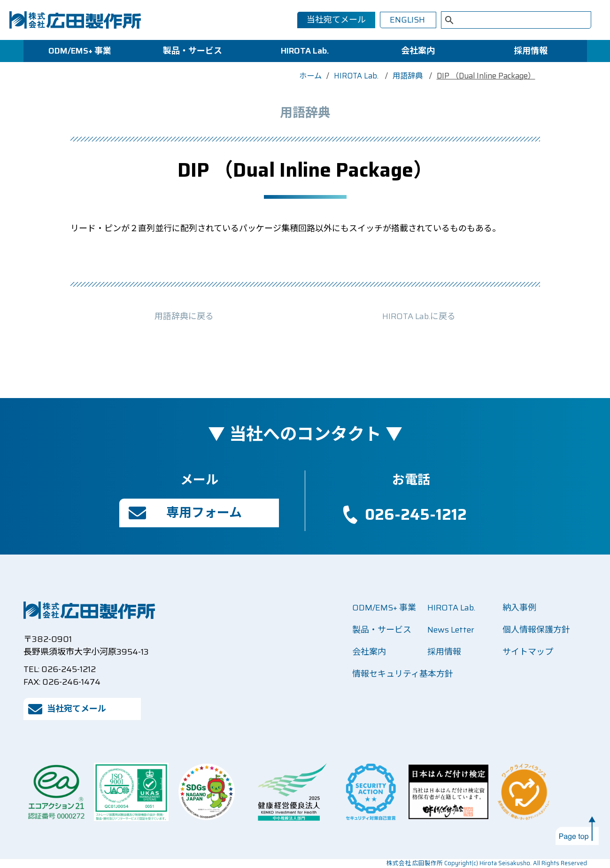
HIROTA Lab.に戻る (419, 316)
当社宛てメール (336, 20)
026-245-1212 (416, 514)
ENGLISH (407, 20)
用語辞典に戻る (184, 316)
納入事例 (519, 608)
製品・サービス (193, 51)
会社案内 (418, 51)
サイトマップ (528, 652)
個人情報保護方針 (536, 630)
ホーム (310, 76)
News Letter (451, 630)
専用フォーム (204, 512)
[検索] (504, 21)
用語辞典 (409, 76)
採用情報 (531, 51)
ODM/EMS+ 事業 (80, 51)
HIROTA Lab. (305, 51)
